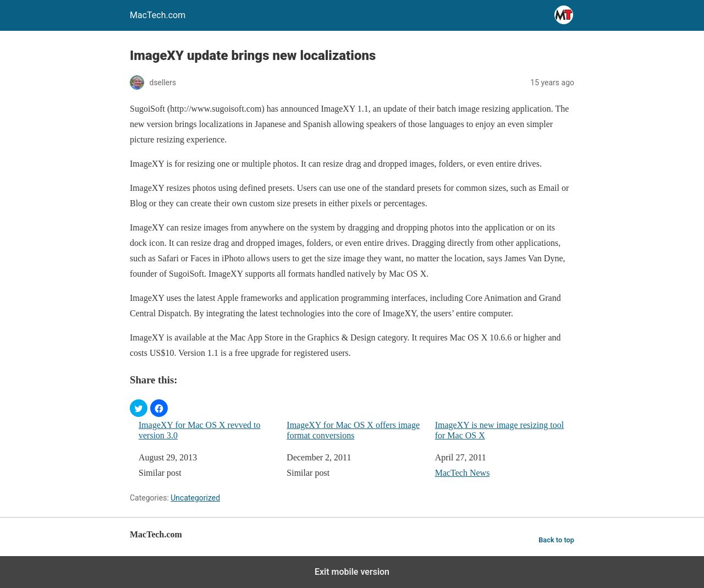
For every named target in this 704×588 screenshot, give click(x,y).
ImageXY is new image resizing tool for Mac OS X (499, 430)
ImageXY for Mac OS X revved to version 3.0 (200, 430)
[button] (139, 408)
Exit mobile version (352, 572)
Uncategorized (195, 498)
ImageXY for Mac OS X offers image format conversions (353, 430)
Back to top (556, 540)
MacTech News (463, 473)
